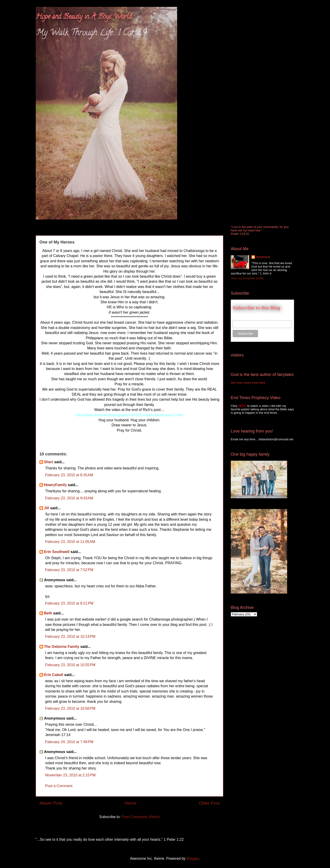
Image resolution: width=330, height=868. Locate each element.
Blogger (193, 858)
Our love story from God (248, 383)
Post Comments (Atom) (141, 817)
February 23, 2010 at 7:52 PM (69, 570)
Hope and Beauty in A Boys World (84, 17)
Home (131, 803)
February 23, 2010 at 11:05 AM (70, 542)
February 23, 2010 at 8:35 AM (69, 475)
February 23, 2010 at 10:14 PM (70, 637)
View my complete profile (247, 278)
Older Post (209, 803)
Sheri (49, 462)
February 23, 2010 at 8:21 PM (69, 603)
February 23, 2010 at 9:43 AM (69, 498)
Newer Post (51, 803)
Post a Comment (59, 786)
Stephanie (263, 257)
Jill (47, 508)
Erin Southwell (57, 552)
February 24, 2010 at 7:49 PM (69, 742)
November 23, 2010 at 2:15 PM (70, 775)
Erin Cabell (54, 675)
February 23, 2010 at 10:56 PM (70, 708)
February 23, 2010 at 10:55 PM (70, 665)
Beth (48, 613)
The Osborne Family (62, 647)
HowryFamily (55, 485)
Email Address (243, 318)
